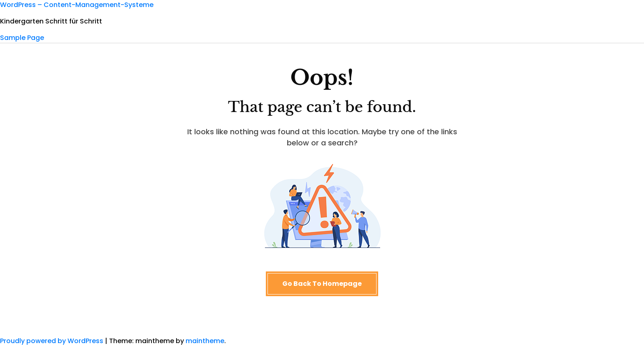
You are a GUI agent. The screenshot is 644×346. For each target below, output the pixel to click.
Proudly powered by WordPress (52, 341)
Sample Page (22, 38)
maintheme (205, 341)
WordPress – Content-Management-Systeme (77, 5)
